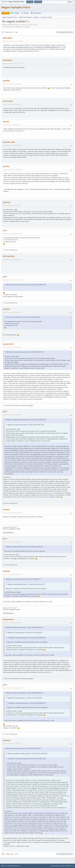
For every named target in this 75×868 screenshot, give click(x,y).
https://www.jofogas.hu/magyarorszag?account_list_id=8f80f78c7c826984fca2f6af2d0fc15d (31, 47)
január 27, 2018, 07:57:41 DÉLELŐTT (13, 347)
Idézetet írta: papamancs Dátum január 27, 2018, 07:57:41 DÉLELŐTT (26, 420)
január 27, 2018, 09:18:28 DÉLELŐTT (13, 574)
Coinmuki (9, 101)
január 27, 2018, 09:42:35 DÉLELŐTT (13, 744)
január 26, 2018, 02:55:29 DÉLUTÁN (12, 206)
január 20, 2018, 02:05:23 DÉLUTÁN (12, 84)
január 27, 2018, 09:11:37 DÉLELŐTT (13, 542)
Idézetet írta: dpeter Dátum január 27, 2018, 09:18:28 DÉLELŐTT (25, 627)
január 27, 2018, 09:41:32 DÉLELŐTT (13, 688)
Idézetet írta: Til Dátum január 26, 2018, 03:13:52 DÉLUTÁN (23, 317)
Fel (3, 854)
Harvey (8, 202)
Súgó (52, 866)
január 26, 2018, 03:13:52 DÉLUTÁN (12, 234)
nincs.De (9, 489)
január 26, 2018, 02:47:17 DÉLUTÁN (12, 170)
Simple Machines (15, 866)
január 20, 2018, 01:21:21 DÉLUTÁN (14, 41)
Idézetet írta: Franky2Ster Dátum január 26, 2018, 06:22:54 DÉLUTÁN (26, 285)
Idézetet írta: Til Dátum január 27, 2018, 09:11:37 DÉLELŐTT (24, 579)
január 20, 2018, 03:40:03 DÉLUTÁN (12, 125)
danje (7, 166)
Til (6, 230)
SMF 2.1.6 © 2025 (6, 866)
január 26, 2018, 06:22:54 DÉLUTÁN (12, 259)
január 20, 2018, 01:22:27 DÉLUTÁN (14, 63)
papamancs (10, 344)
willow (7, 81)
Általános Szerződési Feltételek (62, 866)
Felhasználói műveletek (65, 32)
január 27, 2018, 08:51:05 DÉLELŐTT (13, 513)
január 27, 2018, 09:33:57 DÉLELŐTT (13, 623)
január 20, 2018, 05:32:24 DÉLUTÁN (12, 145)
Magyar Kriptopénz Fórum (16, 7)
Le (3, 32)
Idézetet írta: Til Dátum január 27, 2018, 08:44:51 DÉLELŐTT (24, 749)
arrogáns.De (48, 395)
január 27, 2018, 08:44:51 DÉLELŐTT (13, 415)
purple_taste (10, 142)
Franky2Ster (10, 256)
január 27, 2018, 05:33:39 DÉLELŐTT (13, 312)
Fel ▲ (72, 866)
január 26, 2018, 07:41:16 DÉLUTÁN (14, 280)
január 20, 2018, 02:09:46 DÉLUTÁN (12, 104)
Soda (7, 122)
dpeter (7, 510)
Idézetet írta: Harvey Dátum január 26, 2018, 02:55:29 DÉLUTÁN (25, 352)
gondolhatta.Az (32, 381)
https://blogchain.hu (8, 532)
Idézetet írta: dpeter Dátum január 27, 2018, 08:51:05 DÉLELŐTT (25, 547)
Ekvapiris (9, 38)
